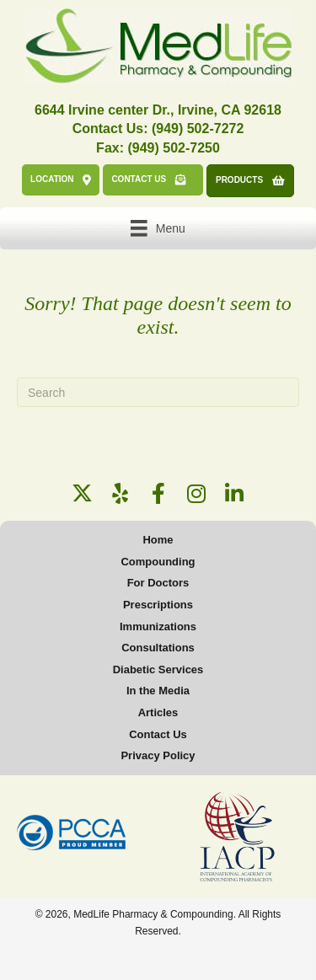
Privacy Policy (158, 755)
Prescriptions (158, 605)
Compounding (158, 562)
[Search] (158, 392)
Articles (158, 712)
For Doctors (158, 583)
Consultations (158, 648)
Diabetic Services (158, 669)
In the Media (158, 691)
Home (158, 540)
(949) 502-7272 (198, 129)
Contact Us (158, 734)
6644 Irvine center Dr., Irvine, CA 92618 (158, 110)
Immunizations (158, 627)
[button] (82, 493)
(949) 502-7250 (173, 148)
